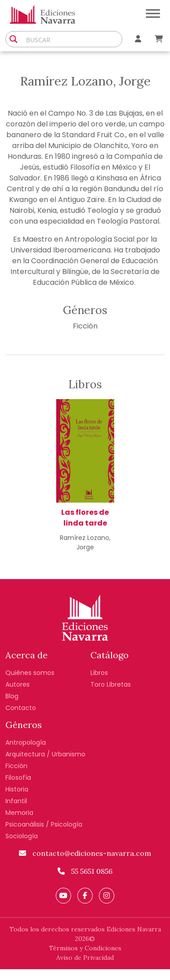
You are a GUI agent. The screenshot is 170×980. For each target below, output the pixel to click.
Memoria (19, 813)
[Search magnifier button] (13, 39)
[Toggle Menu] (153, 13)
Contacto (21, 708)
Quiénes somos (30, 673)
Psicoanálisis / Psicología (44, 824)
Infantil (16, 801)
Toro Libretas (111, 684)
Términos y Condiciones (85, 948)
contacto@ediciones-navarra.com (85, 853)
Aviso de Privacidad (85, 958)
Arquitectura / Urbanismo (45, 754)
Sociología (22, 836)
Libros (99, 673)
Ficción (85, 326)
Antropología (26, 742)
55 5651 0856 (85, 871)
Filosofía (18, 778)
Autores (18, 684)
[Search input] (72, 39)
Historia (17, 789)
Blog (12, 696)
